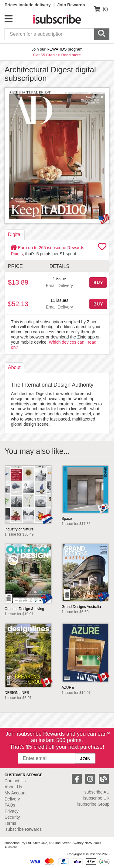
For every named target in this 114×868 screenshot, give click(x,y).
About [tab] (14, 367)
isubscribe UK (96, 798)
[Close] (109, 733)
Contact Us (15, 781)
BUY (98, 282)
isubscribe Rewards (23, 829)
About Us (13, 787)
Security (12, 817)
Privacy (12, 811)
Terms (10, 823)
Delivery (12, 799)
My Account (16, 793)
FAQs (10, 805)
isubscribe (96, 792)
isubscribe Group (93, 804)
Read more (71, 55)
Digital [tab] (15, 234)
